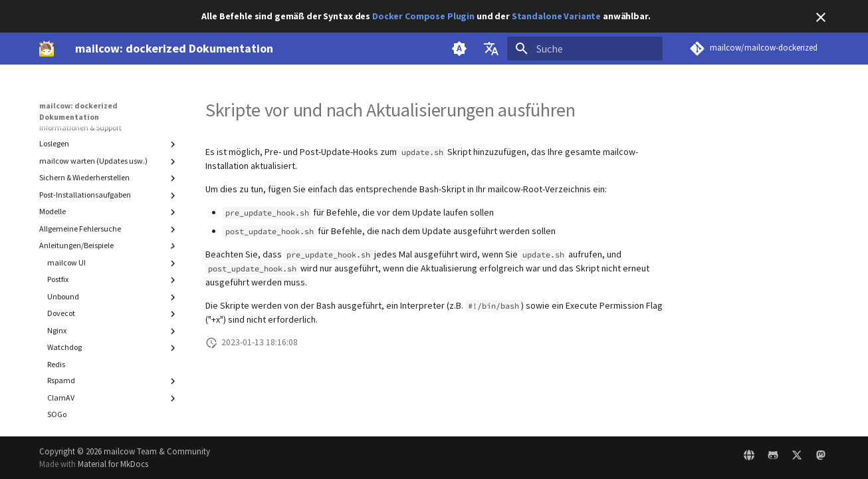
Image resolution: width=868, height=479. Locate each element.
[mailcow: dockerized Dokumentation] (47, 49)
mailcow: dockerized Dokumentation (78, 111)
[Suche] (585, 49)
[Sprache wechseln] (491, 49)
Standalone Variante (556, 16)
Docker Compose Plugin (423, 16)
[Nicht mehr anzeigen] (821, 17)
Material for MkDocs (113, 464)
